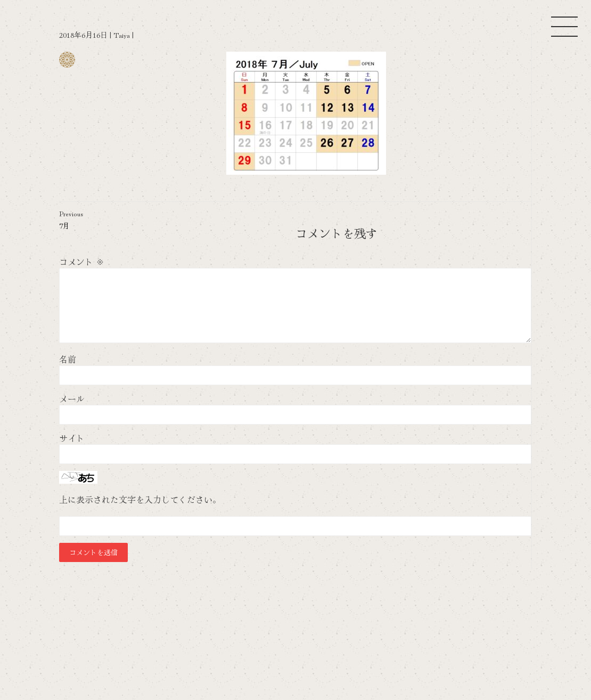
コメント (82, 262)
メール (72, 398)
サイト (72, 438)
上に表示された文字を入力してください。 (140, 499)
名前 (68, 359)
